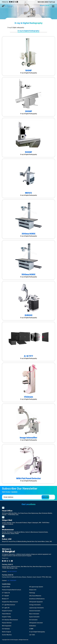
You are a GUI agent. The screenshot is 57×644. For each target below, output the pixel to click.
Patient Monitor (6, 614)
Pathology (32, 593)
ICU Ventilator (6, 629)
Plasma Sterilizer (7, 623)
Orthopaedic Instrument (36, 623)
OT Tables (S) (6, 593)
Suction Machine (7, 635)
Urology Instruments (35, 605)
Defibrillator (33, 626)
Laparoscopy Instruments (36, 608)
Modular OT (5, 599)
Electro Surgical (6, 632)
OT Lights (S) (6, 608)
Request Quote (45, 5)
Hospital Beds (6, 587)
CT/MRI (31, 629)
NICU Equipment (7, 626)
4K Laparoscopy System (36, 587)
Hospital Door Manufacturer (10, 602)
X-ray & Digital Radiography (37, 632)
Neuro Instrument (34, 614)
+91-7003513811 (12, 580)
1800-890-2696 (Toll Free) (46, 2)
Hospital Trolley (6, 617)
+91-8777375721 (12, 571)
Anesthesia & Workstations (37, 599)
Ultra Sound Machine (35, 596)
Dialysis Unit (33, 590)
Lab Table (32, 635)
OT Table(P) (5, 596)
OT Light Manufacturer (9, 605)
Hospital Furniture (7, 611)
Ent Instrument (33, 620)
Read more (5, 558)
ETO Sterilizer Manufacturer (10, 620)
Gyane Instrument (34, 617)
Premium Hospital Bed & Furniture (12, 590)
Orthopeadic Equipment (36, 602)
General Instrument (35, 611)
